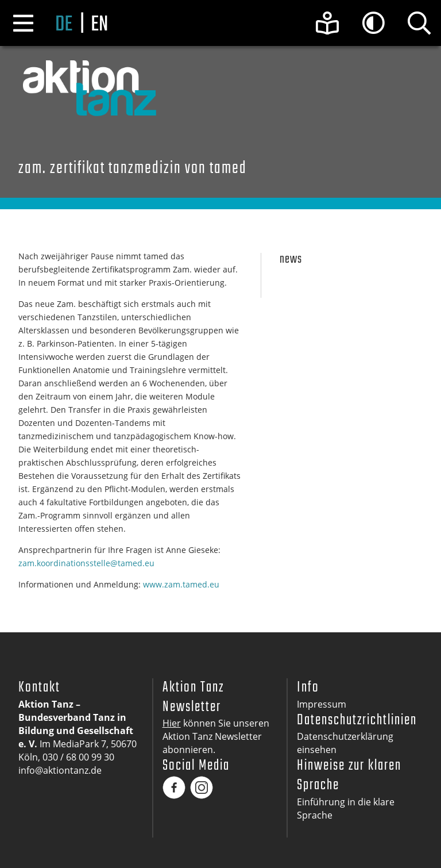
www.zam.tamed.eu (181, 584)
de (64, 25)
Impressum (322, 704)
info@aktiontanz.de (60, 770)
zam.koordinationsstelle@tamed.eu (86, 563)
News (291, 260)
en (99, 25)
